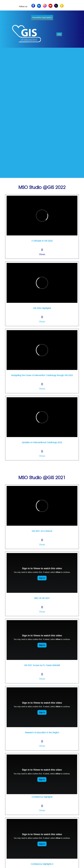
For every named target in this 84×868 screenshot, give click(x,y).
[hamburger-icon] (59, 34)
